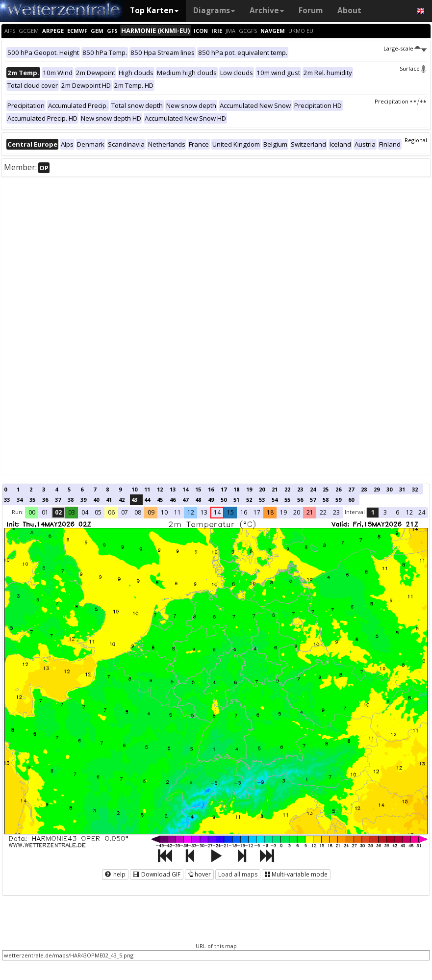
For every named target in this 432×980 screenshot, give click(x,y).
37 (58, 500)
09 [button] (151, 512)
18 (236, 489)
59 (338, 500)
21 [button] (310, 512)
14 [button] (217, 512)
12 (160, 489)
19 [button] (283, 512)
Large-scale (405, 48)
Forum (311, 11)
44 (147, 500)
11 (147, 489)
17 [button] (257, 512)
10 (134, 489)
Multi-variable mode (296, 874)
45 (160, 500)
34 (20, 500)
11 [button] (178, 512)
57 (313, 500)
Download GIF (157, 874)
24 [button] (422, 512)
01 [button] (45, 512)
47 (185, 500)
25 (326, 489)
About (349, 11)
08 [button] (138, 512)
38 (71, 500)
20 (262, 489)
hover (199, 874)
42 (122, 500)
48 (198, 500)
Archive (267, 11)
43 (134, 500)
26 (338, 489)
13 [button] (204, 512)
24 (313, 489)
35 (32, 500)
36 (45, 500)
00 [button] (32, 512)
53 (262, 500)
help (115, 874)
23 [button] (336, 512)
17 (224, 489)
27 (351, 489)
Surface (413, 68)
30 (389, 489)
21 (275, 489)
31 (402, 489)
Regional (416, 140)
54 (275, 500)
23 (300, 489)
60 (351, 500)
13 (173, 489)
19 (249, 489)
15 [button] (230, 512)
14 (185, 489)
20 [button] (297, 512)
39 (83, 500)
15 (198, 489)
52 (249, 500)
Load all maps (238, 874)
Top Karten (154, 11)
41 (109, 500)
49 (211, 500)
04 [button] (85, 512)
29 (377, 489)
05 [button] (98, 512)
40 (96, 500)
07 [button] (125, 512)
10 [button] (164, 512)
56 (300, 500)
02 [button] (58, 512)
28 (364, 489)
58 (326, 500)
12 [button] (191, 512)
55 (287, 500)
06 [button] (111, 512)
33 (7, 500)
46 (173, 500)
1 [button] (373, 512)
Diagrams (214, 11)
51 (236, 500)
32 (415, 489)
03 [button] (72, 512)
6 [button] (397, 512)
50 (224, 500)
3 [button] (385, 512)
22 (287, 489)
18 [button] (270, 512)
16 (211, 489)
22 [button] (323, 512)
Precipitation (401, 101)
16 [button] (244, 512)
